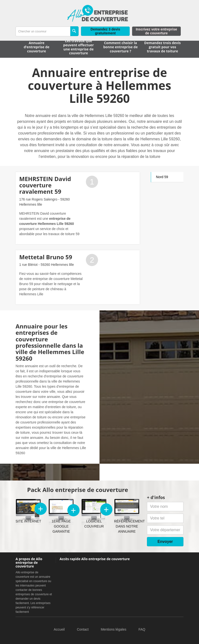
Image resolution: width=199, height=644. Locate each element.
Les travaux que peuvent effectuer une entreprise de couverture (79, 47)
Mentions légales (113, 629)
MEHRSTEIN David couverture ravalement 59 (45, 185)
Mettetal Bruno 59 (46, 257)
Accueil (59, 629)
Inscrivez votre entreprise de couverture (156, 31)
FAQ (142, 629)
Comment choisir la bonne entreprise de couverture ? (120, 47)
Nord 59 (162, 177)
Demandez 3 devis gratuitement (105, 31)
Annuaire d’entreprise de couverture (36, 47)
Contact (83, 629)
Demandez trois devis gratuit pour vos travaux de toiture (163, 47)
